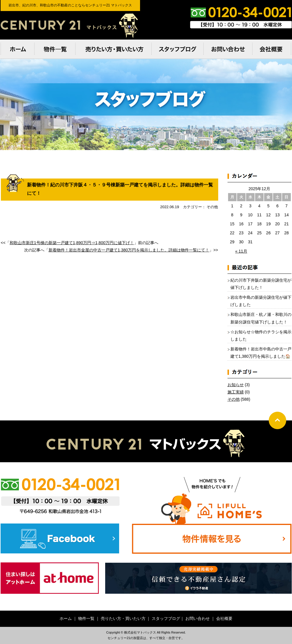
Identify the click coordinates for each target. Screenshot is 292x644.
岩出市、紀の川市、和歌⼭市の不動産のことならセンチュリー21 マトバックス (70, 25)
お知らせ (236, 385)
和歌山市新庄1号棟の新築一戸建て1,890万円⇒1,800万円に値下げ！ (72, 243)
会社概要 (224, 618)
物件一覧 (86, 618)
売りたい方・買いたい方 (123, 618)
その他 (234, 399)
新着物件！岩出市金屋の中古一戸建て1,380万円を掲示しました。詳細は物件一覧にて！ (129, 250)
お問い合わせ (198, 618)
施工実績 (236, 392)
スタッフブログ (166, 618)
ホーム (66, 618)
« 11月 (241, 251)
